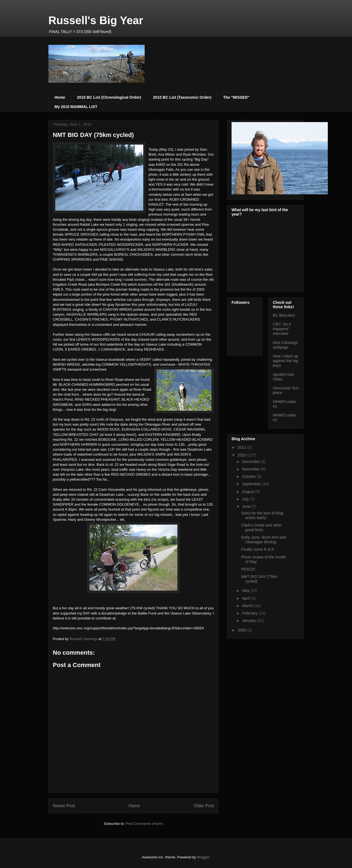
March (248, 606)
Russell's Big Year (96, 20)
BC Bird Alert (284, 315)
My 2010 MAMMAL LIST (76, 107)
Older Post (204, 806)
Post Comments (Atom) (144, 824)
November (251, 469)
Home (60, 97)
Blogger (203, 857)
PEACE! (248, 569)
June (247, 506)
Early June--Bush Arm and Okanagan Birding (264, 540)
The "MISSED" (236, 97)
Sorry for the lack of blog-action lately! (263, 515)
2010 (242, 455)
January (249, 621)
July (246, 499)
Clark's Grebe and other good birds (262, 527)
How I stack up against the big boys (285, 361)
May (246, 591)
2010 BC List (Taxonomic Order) (182, 97)
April (246, 598)
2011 (242, 447)
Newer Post (64, 806)
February (250, 613)
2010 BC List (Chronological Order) (109, 97)
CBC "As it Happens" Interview (282, 329)
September (252, 484)
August (248, 492)
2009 (242, 630)
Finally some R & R (258, 549)
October (249, 476)
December (251, 462)
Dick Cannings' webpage (286, 345)
